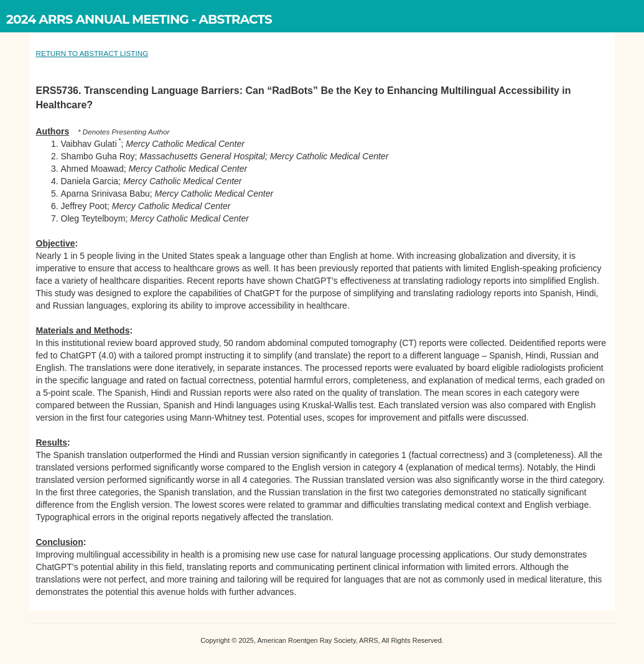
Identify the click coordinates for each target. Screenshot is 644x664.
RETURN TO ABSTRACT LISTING (92, 53)
